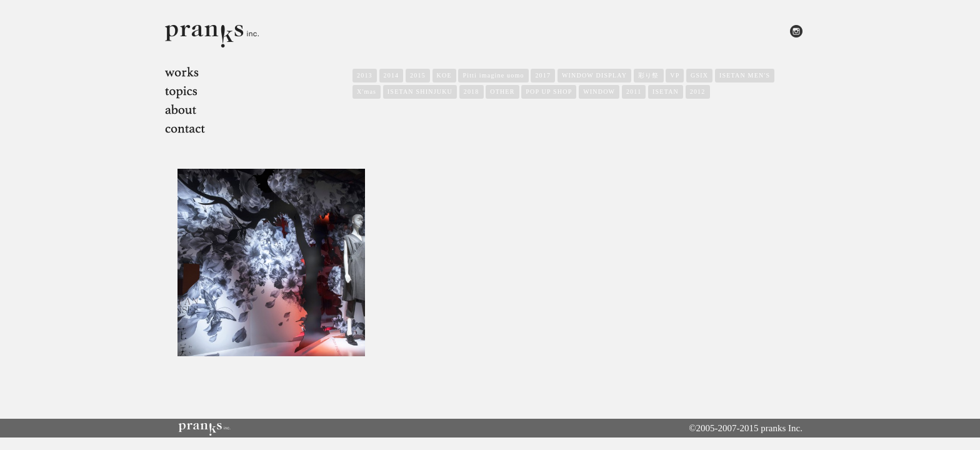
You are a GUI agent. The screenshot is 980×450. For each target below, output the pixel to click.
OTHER (502, 92)
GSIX (699, 75)
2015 (418, 75)
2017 (543, 75)
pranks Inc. (782, 428)
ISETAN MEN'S (745, 75)
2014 (392, 75)
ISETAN (666, 92)
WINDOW (599, 92)
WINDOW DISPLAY (594, 75)
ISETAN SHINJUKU (420, 92)
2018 (472, 92)
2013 (365, 75)
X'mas (367, 92)
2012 (698, 92)
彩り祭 (649, 75)
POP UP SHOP (549, 92)
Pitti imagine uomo (493, 75)
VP (675, 75)
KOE (444, 75)
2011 (634, 92)
